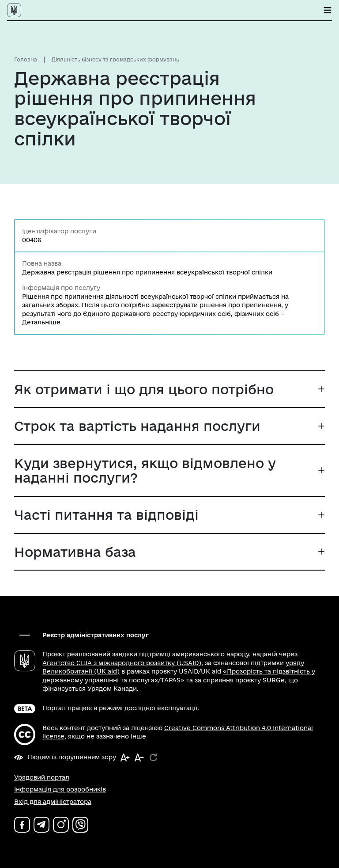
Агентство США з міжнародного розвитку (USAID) (122, 663)
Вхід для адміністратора (53, 802)
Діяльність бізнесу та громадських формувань (115, 59)
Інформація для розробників (60, 789)
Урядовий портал (42, 777)
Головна (26, 59)
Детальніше (41, 322)
